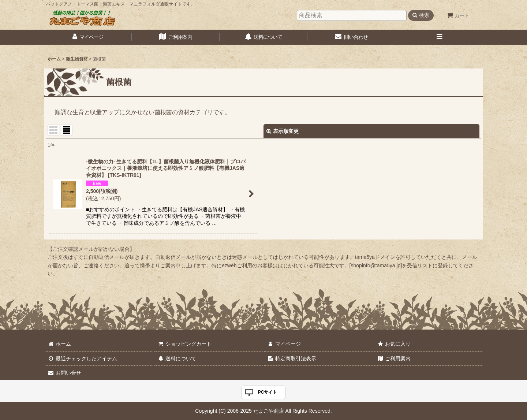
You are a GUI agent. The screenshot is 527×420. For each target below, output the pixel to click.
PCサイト (268, 392)
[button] (439, 37)
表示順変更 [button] (283, 131)
